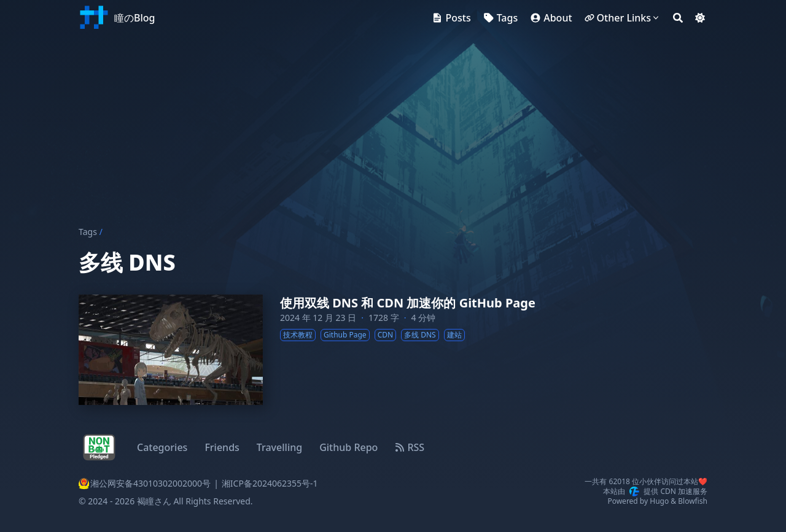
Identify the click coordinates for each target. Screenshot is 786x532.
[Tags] (501, 18)
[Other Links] (623, 18)
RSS (410, 447)
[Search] (678, 18)
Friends (222, 447)
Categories (162, 447)
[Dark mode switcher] (700, 18)
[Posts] (451, 18)
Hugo (659, 501)
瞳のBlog (134, 18)
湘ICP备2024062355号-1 (270, 483)
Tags (88, 232)
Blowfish (693, 501)
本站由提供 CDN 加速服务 (655, 492)
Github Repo (348, 447)
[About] (551, 18)
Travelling (279, 447)
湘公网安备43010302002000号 (145, 484)
